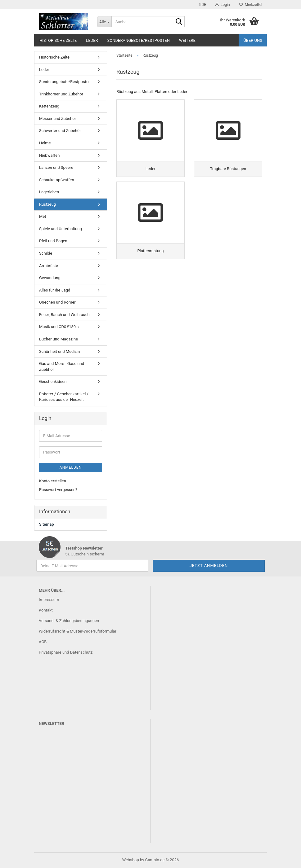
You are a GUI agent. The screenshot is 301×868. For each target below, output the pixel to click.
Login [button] (223, 5)
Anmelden (71, 467)
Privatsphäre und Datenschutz (66, 652)
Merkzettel (251, 5)
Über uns (253, 40)
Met (43, 216)
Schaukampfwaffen (57, 180)
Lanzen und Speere (56, 167)
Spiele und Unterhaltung (61, 229)
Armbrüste (49, 266)
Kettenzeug (49, 106)
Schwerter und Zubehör (60, 131)
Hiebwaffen (49, 155)
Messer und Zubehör (58, 118)
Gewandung (50, 278)
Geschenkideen (53, 381)
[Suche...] (104, 22)
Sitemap (47, 524)
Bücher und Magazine (58, 339)
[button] (203, 5)
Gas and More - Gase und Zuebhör (62, 366)
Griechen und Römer (57, 302)
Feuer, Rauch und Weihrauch (64, 315)
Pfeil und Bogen (53, 241)
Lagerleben (49, 192)
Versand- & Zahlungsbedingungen (69, 621)
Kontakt (46, 610)
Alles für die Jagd (55, 290)
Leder (92, 40)
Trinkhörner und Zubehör (61, 94)
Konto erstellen (53, 481)
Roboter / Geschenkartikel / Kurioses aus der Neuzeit (64, 397)
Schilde (46, 253)
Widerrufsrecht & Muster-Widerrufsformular (78, 631)
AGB (43, 642)
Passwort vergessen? (58, 490)
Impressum (49, 600)
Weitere (187, 40)
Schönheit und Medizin (59, 351)
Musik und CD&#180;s (59, 327)
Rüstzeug (47, 204)
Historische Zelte (58, 40)
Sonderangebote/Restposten (139, 40)
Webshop (131, 860)
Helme (45, 143)
